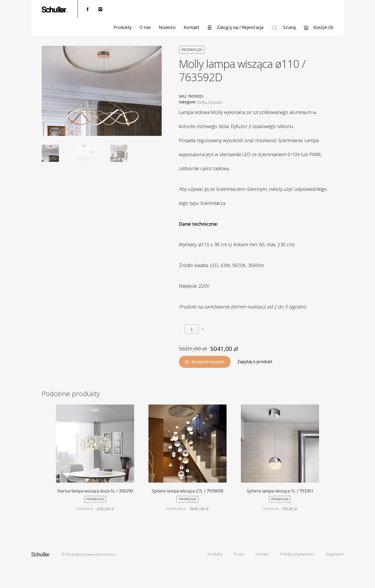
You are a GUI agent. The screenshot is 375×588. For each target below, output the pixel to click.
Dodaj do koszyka (208, 362)
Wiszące (215, 102)
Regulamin (335, 554)
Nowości (167, 27)
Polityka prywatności (297, 554)
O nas (145, 27)
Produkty (123, 27)
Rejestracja (253, 27)
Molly (202, 102)
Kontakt (191, 27)
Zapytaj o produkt (255, 362)
